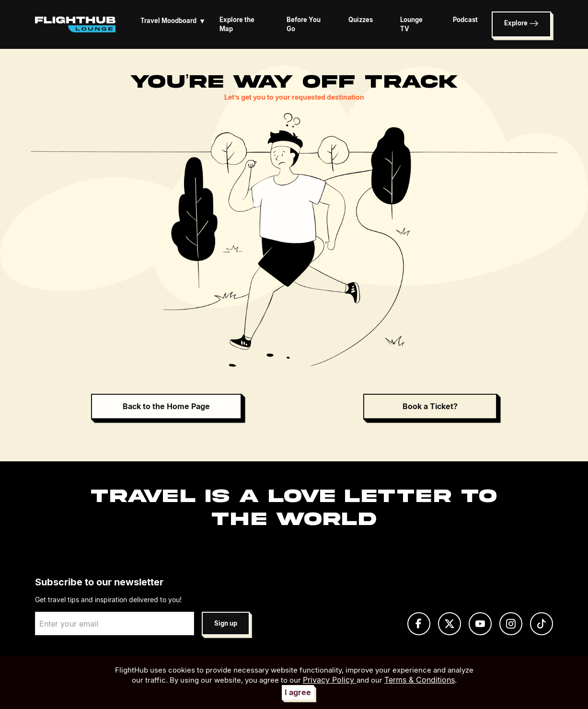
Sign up (226, 623)
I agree (298, 692)
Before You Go (304, 24)
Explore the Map (237, 24)
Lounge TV (411, 24)
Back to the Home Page (166, 406)
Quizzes (361, 20)
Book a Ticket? (430, 406)
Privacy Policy (330, 680)
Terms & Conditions (420, 680)
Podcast (465, 20)
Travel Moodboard (174, 21)
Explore (521, 23)
